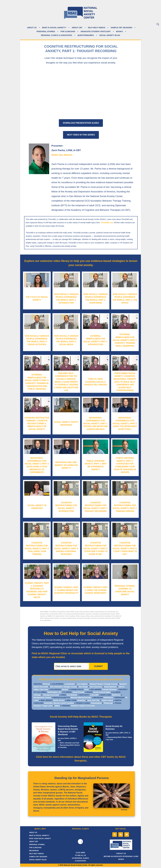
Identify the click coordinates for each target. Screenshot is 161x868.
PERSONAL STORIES (46, 31)
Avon (86, 689)
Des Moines (72, 695)
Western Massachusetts (81, 698)
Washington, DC (54, 692)
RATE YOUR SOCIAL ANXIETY (40, 839)
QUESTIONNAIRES (86, 35)
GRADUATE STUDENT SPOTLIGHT (96, 31)
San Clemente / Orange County (63, 687)
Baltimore (116, 695)
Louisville (94, 695)
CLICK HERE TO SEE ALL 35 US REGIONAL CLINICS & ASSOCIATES (80, 857)
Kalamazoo (108, 698)
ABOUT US (32, 28)
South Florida (78, 692)
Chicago (37, 695)
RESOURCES (34, 851)
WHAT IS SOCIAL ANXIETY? (54, 28)
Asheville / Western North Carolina (59, 703)
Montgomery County (42, 698)
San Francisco (96, 687)
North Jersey (59, 700)
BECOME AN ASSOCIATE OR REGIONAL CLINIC (121, 856)
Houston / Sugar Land (43, 706)
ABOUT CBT (77, 28)
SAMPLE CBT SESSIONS (121, 28)
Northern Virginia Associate (83, 706)
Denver (65, 689)
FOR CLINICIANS (68, 31)
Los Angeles (82, 684)
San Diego (83, 687)
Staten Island (107, 700)
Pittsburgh (108, 703)
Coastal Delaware (109, 689)
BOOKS (119, 31)
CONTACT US (121, 854)
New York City (93, 700)
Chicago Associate (51, 695)
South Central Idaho (102, 692)
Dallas (57, 706)
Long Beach (69, 684)
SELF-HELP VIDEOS (96, 28)
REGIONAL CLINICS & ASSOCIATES (56, 35)
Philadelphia (96, 703)
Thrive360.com (107, 223)
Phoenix (46, 684)
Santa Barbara (110, 687)
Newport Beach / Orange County (103, 684)
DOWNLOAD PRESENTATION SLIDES (81, 123)
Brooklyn (81, 700)
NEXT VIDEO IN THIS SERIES (81, 135)
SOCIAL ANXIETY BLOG (110, 35)
